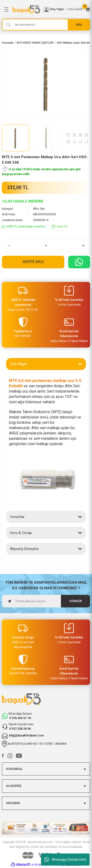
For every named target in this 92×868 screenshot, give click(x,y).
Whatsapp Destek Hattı (65, 860)
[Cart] (88, 9)
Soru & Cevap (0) (24, 533)
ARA (79, 25)
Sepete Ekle (33, 262)
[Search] (46, 25)
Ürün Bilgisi (19, 364)
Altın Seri (39, 209)
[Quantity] (46, 246)
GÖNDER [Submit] (76, 601)
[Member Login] (46, 9)
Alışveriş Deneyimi (24, 549)
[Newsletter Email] (46, 601)
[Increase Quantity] (83, 246)
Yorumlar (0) (20, 517)
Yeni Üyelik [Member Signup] (75, 9)
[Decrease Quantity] (9, 246)
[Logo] (26, 9)
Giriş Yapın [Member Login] (57, 9)
